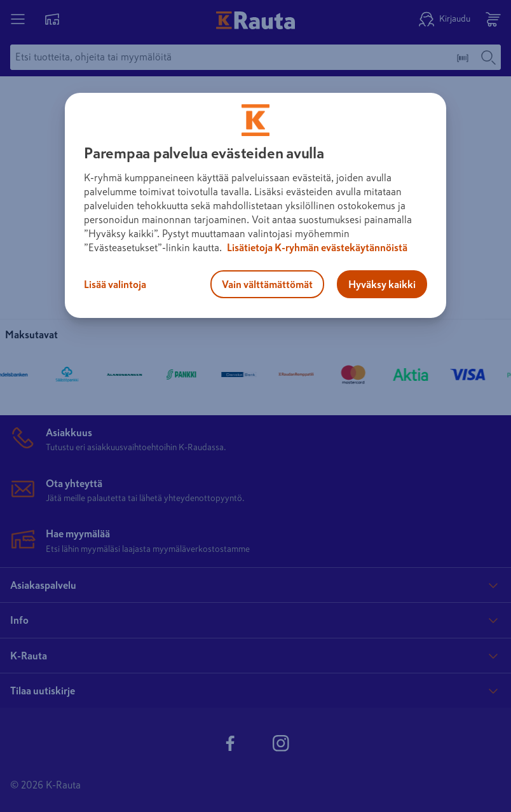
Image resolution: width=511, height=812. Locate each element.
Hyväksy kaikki (382, 284)
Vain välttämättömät (267, 284)
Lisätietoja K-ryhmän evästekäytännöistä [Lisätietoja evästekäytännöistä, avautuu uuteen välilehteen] (316, 247)
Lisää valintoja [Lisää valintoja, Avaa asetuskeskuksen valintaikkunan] (115, 284)
